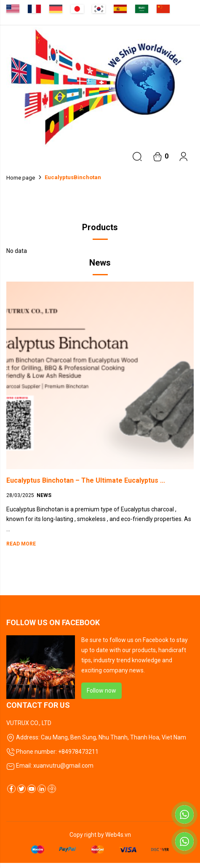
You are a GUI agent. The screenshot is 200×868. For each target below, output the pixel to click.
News (44, 495)
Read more (21, 544)
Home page (21, 178)
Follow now (101, 691)
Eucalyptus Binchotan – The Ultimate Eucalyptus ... (86, 480)
